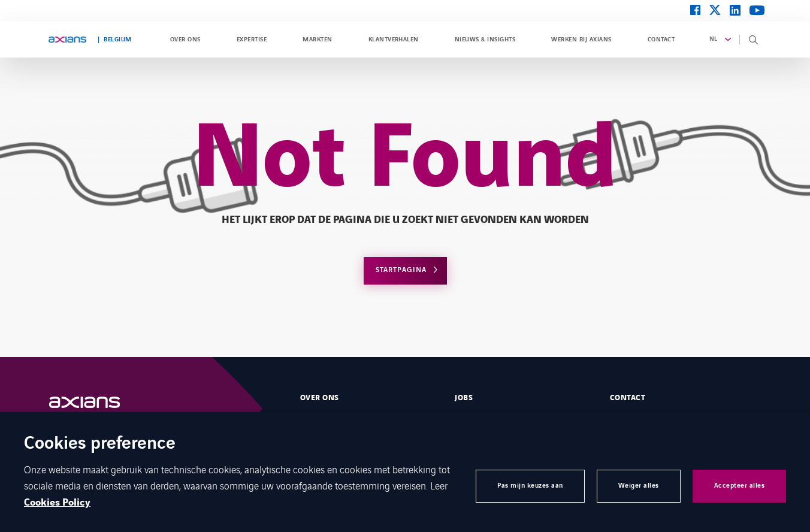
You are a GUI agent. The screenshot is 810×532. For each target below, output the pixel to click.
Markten (317, 40)
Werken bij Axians (581, 40)
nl (714, 39)
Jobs (464, 398)
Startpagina (401, 270)
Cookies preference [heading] (100, 444)
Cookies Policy (57, 503)
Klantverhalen (394, 40)
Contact (661, 40)
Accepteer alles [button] (740, 486)
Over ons (185, 40)
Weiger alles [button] (639, 486)
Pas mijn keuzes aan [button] (530, 486)
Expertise (252, 40)
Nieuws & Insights (485, 40)
